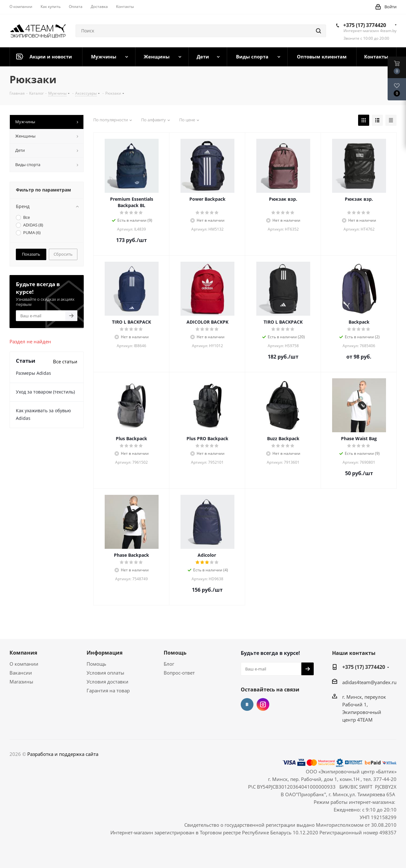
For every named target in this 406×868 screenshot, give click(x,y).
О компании (24, 664)
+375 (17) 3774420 (365, 25)
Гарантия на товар (108, 690)
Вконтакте (247, 704)
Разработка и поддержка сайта (63, 754)
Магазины (21, 682)
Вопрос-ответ (179, 673)
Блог (169, 664)
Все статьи (65, 361)
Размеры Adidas (33, 373)
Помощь (96, 664)
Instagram (263, 704)
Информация (105, 653)
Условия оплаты (105, 673)
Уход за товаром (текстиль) (45, 392)
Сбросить (63, 254)
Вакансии (21, 673)
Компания (23, 653)
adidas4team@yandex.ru (369, 682)
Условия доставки (108, 682)
